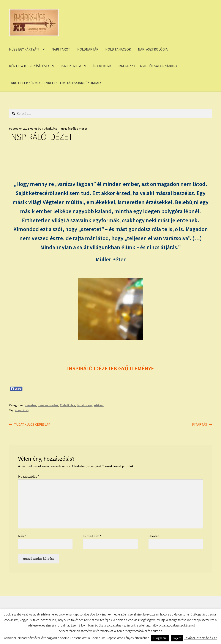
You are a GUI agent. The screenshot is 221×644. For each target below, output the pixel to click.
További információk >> (201, 638)
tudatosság (85, 405)
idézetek (31, 405)
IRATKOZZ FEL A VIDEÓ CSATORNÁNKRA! (148, 66)
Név (22, 536)
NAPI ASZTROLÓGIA (153, 49)
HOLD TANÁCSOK (118, 49)
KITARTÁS (200, 425)
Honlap (154, 536)
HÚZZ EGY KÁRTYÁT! (24, 49)
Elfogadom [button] (160, 638)
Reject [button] (177, 638)
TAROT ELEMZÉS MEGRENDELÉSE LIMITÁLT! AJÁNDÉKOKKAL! (55, 83)
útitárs (99, 405)
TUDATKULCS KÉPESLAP (32, 425)
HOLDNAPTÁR (88, 49)
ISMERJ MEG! (71, 66)
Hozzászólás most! (74, 128)
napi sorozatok (48, 405)
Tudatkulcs (50, 128)
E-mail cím (92, 536)
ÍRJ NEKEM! (102, 66)
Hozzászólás (29, 476)
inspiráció (22, 410)
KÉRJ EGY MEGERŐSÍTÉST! (29, 66)
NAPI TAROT (61, 49)
